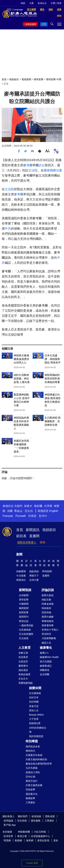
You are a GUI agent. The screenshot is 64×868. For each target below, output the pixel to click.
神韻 (23, 3)
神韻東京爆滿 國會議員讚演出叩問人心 (21, 359)
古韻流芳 (23, 662)
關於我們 (23, 816)
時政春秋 (46, 608)
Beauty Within (36, 715)
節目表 (21, 536)
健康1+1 (44, 653)
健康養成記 (46, 666)
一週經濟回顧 (26, 625)
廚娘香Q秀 (35, 723)
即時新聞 (47, 571)
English (54, 511)
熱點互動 (46, 600)
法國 (10, 511)
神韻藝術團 (24, 832)
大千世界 (34, 719)
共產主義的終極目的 (36, 759)
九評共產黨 (32, 768)
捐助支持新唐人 (27, 542)
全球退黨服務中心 (40, 836)
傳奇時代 (30, 751)
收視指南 (36, 816)
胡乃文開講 (46, 662)
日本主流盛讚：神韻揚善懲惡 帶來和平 (53, 359)
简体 (59, 3)
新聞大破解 (48, 617)
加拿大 (28, 506)
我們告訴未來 (33, 747)
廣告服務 (36, 821)
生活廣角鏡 (35, 693)
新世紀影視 (43, 840)
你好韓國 (34, 702)
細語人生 (46, 643)
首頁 (4, 79)
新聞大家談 (48, 595)
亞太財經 (24, 638)
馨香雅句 (23, 666)
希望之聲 (22, 836)
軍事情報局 (48, 621)
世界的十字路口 (50, 630)
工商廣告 (30, 802)
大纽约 (18, 506)
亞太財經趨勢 (26, 634)
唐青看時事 (48, 625)
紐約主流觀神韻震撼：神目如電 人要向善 (22, 378)
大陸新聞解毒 (49, 638)
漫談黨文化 (32, 794)
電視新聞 (26, 79)
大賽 (31, 3)
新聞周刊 (24, 617)
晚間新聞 (24, 608)
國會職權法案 (53, 170)
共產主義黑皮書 (34, 785)
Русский (21, 516)
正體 (53, 3)
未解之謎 (23, 653)
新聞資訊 (33, 530)
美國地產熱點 (26, 683)
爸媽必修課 (24, 674)
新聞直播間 (31, 24)
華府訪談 (24, 621)
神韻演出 (21, 580)
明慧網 (7, 840)
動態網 (18, 840)
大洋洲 (48, 506)
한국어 (43, 516)
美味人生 (34, 710)
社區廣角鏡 (25, 630)
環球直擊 (39, 79)
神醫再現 (45, 670)
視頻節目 (14, 79)
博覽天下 (34, 576)
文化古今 (23, 679)
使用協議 (8, 821)
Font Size (47, 151)
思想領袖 (46, 612)
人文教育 (25, 648)
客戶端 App (10, 825)
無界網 (30, 840)
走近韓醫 (45, 674)
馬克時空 (46, 634)
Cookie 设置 (32, 863)
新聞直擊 (24, 612)
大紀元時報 (40, 832)
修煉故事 (30, 798)
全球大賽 (34, 580)
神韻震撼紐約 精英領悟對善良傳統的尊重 (52, 378)
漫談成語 (23, 670)
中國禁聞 (24, 604)
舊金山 (18, 511)
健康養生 (46, 648)
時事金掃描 (48, 604)
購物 (42, 542)
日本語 (32, 516)
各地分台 (42, 3)
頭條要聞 (21, 571)
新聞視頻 (25, 590)
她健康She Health (49, 657)
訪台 (42, 165)
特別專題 (32, 741)
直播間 (34, 536)
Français (8, 516)
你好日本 (34, 697)
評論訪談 (48, 590)
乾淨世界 (8, 836)
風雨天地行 (32, 781)
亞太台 (29, 511)
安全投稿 (22, 821)
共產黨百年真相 (34, 755)
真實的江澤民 (33, 772)
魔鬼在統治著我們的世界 (39, 764)
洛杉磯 (38, 506)
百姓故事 (30, 789)
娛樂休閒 (35, 688)
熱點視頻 (34, 571)
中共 (8, 229)
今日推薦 (21, 576)
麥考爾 (28, 165)
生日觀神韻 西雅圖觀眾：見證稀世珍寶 (53, 421)
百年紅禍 (30, 777)
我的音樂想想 (36, 736)
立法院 (33, 170)
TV (44, 24)
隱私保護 (50, 816)
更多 (56, 840)
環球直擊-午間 (54, 79)
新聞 (19, 554)
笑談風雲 (23, 657)
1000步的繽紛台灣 (38, 730)
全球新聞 (24, 595)
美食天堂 (34, 706)
